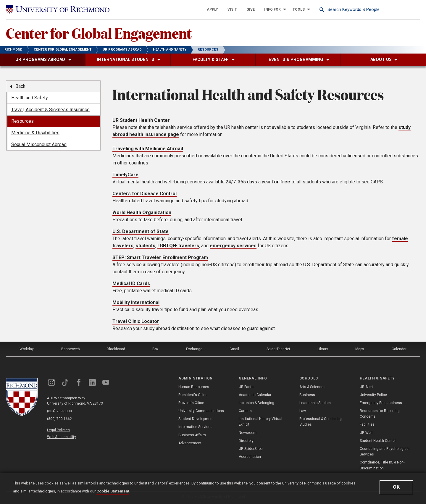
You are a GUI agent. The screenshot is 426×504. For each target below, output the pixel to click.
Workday (27, 349)
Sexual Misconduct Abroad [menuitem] (39, 144)
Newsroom (248, 433)
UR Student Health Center (141, 120)
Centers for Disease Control (145, 194)
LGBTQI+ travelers (178, 246)
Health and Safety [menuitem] (30, 98)
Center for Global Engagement (99, 33)
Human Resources (194, 387)
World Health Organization (142, 213)
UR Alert (366, 387)
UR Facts (246, 387)
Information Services (195, 427)
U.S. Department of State (141, 231)
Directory (246, 441)
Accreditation (250, 457)
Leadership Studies (315, 403)
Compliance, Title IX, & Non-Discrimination (382, 465)
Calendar (399, 349)
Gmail (234, 349)
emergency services (233, 246)
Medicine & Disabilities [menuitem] (35, 133)
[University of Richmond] (58, 10)
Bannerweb (70, 349)
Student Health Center (378, 441)
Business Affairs (192, 435)
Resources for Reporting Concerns (380, 414)
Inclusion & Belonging (256, 403)
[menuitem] (212, 9)
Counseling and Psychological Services (385, 451)
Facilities (367, 424)
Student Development (196, 419)
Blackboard (116, 349)
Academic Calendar (255, 395)
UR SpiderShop (251, 449)
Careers (245, 411)
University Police (373, 395)
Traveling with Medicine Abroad (148, 149)
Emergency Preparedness (381, 403)
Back (20, 86)
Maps (360, 349)
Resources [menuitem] (22, 121)
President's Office (193, 395)
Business (307, 395)
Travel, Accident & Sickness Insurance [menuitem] (50, 110)
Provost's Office (191, 403)
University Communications (201, 411)
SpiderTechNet (278, 349)
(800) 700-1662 (59, 419)
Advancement (190, 443)
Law (303, 411)
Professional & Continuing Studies (321, 422)
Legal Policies (58, 430)
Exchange (194, 349)
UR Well (366, 433)
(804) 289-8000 (59, 411)
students (145, 246)
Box (155, 349)
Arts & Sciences (312, 387)
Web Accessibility (62, 437)
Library (323, 349)
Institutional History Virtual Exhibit (260, 422)
